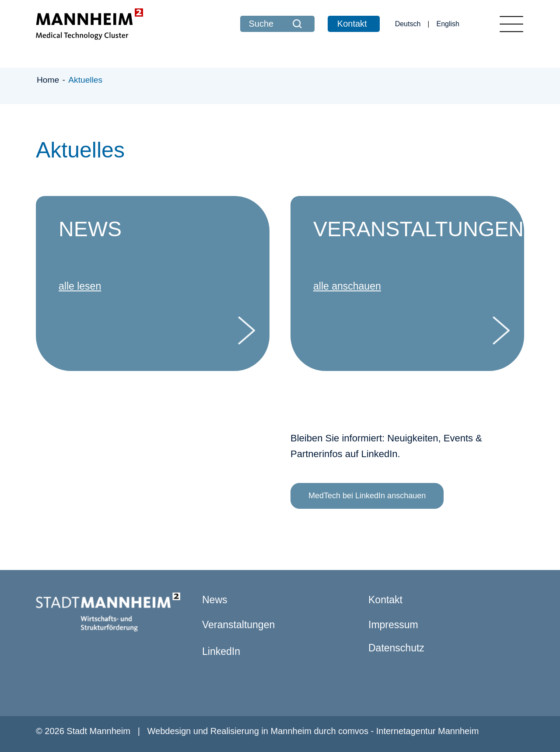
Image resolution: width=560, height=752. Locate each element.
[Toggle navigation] (511, 24)
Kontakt (352, 24)
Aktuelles (85, 80)
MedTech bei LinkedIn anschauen (367, 496)
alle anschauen (347, 286)
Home (49, 80)
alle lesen (80, 286)
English (448, 24)
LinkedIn (221, 651)
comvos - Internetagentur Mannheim (408, 731)
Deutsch (408, 24)
